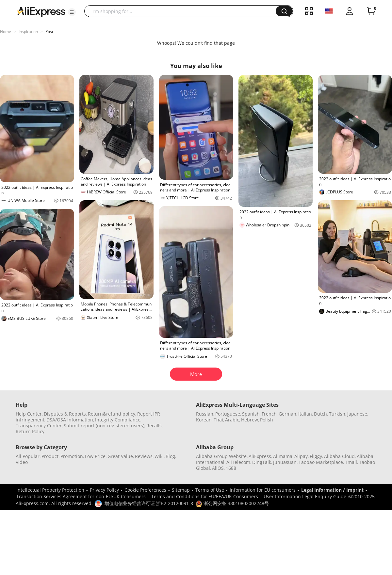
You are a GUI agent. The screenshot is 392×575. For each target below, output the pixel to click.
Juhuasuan (285, 462)
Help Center (29, 414)
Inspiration (28, 32)
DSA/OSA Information (70, 420)
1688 (231, 468)
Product (50, 456)
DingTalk (262, 462)
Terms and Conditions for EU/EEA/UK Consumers (205, 496)
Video (22, 462)
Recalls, (155, 426)
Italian (305, 414)
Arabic (232, 420)
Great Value (120, 456)
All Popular (28, 456)
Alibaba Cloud (339, 456)
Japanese (357, 414)
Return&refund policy (112, 414)
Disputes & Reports (65, 414)
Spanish (251, 414)
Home (6, 32)
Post (49, 32)
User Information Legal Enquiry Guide (305, 496)
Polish (267, 420)
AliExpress (260, 456)
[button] (72, 12)
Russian (205, 414)
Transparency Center (39, 426)
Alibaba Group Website (221, 456)
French (269, 414)
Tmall (351, 462)
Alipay (301, 456)
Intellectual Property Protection (50, 490)
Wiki (159, 456)
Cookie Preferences (145, 490)
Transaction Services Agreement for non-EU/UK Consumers (81, 496)
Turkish (337, 414)
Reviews (144, 456)
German (287, 414)
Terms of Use (210, 490)
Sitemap (181, 490)
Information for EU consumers (263, 490)
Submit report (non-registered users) (104, 426)
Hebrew (250, 420)
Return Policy (30, 431)
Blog (170, 456)
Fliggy (316, 456)
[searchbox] (182, 11)
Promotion (72, 456)
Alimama (283, 456)
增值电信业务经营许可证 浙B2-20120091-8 (149, 503)
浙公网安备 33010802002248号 (232, 503)
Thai (218, 420)
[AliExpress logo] (41, 11)
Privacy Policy (104, 490)
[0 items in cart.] (371, 11)
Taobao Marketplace (321, 462)
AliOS (218, 468)
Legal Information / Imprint (332, 490)
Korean (204, 420)
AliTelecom (238, 462)
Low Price (95, 456)
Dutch (320, 414)
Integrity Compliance (118, 420)
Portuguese (228, 414)
